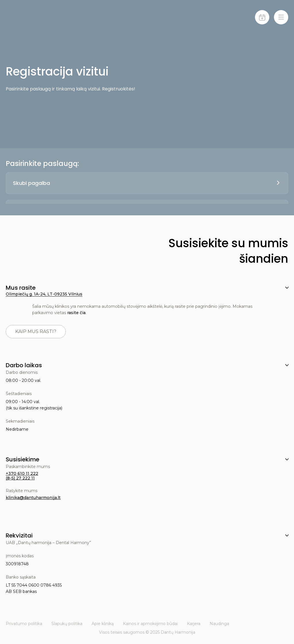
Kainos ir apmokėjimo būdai (150, 624)
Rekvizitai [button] (19, 535)
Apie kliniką (103, 624)
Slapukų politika (67, 624)
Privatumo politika (24, 624)
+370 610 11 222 (22, 473)
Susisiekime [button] (23, 459)
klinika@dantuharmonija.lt (33, 498)
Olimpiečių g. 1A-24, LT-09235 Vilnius (44, 294)
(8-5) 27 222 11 (20, 478)
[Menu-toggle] (281, 17)
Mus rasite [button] (21, 288)
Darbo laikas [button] (24, 365)
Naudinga (219, 624)
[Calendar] (262, 17)
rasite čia (76, 313)
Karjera (194, 624)
